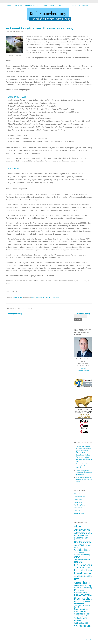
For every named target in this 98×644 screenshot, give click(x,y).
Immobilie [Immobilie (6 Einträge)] (88, 568)
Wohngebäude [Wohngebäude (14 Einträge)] (81, 623)
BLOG (52, 6)
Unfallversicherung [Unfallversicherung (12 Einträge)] (82, 614)
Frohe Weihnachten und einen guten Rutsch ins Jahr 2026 (84, 466)
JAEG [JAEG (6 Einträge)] (76, 576)
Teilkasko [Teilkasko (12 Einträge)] (84, 611)
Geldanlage (78, 499)
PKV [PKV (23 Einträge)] (77, 590)
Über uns (18, 6)
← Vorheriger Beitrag (14, 314)
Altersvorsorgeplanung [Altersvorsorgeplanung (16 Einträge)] (85, 533)
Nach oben (89, 640)
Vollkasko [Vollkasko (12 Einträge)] (78, 618)
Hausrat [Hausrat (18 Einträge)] (78, 562)
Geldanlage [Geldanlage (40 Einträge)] (82, 550)
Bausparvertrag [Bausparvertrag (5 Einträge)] (78, 540)
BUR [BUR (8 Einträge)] (76, 545)
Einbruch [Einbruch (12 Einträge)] (87, 545)
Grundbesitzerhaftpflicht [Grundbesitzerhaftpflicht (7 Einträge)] (82, 560)
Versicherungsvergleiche (36, 6)
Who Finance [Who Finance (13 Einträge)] (81, 619)
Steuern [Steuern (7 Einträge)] (77, 612)
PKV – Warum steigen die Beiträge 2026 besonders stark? (84, 480)
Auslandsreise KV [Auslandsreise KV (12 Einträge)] (82, 535)
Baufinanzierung (79, 497)
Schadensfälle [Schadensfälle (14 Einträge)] (81, 609)
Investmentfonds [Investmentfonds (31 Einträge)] (85, 573)
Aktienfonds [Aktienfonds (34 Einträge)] (82, 530)
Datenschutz (85, 6)
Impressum (72, 6)
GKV (47, 298)
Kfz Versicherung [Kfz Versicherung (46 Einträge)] (84, 581)
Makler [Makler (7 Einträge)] (76, 588)
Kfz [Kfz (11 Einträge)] (79, 576)
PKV (50, 298)
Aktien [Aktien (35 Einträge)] (78, 526)
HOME (9, 6)
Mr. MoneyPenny (80, 505)
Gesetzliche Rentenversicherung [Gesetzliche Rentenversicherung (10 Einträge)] (82, 554)
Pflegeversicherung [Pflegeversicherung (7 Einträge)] (85, 588)
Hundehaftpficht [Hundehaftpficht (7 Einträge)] (79, 568)
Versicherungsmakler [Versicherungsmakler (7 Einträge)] (81, 616)
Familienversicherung (38, 298)
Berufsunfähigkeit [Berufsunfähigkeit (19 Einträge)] (84, 542)
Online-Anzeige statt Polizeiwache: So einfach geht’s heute (84, 473)
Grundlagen (78, 502)
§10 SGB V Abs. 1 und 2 (17, 97)
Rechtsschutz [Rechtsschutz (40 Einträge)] (84, 599)
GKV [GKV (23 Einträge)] (77, 557)
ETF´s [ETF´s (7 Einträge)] (76, 547)
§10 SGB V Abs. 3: (15, 168)
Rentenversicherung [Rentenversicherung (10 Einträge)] (82, 601)
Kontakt (61, 6)
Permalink (56, 298)
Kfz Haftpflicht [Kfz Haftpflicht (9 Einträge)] (87, 576)
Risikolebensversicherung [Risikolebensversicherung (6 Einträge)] (82, 605)
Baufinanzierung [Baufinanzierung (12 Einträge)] (81, 538)
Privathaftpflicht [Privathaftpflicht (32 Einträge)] (84, 595)
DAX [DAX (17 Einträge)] (80, 545)
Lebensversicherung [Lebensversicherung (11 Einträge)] (83, 586)
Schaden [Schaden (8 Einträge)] (77, 607)
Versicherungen (17, 298)
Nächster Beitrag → (85, 314)
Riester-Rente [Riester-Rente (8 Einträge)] (79, 603)
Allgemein (77, 494)
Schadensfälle (79, 508)
